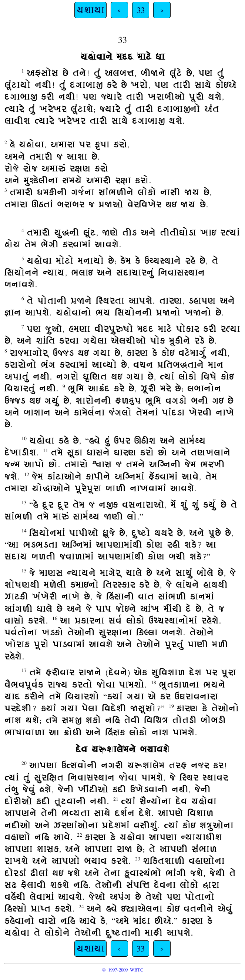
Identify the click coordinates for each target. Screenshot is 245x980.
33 (141, 10)
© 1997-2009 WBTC (122, 970)
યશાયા (90, 10)
